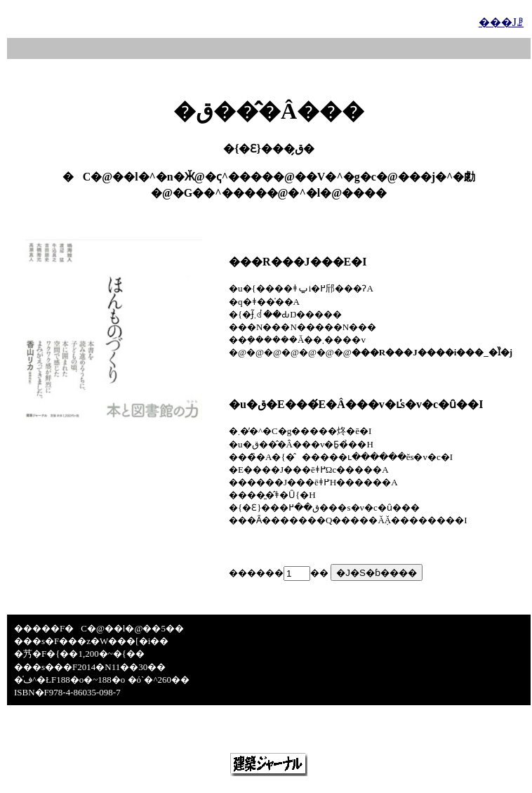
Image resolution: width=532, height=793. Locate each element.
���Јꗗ (501, 22)
